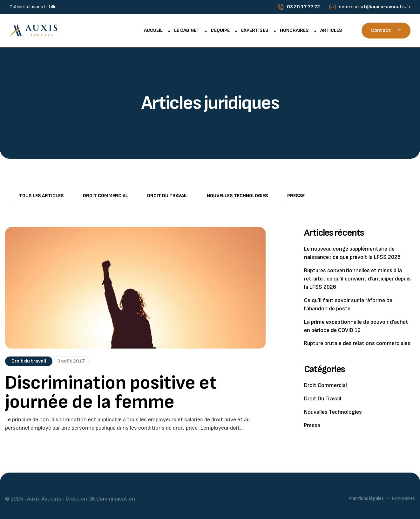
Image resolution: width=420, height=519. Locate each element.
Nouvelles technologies (237, 196)
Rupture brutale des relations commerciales (357, 343)
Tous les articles (41, 196)
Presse (296, 196)
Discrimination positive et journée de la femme (111, 392)
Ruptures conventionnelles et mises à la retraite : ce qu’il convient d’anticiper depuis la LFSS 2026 (357, 279)
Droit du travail (167, 196)
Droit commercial (105, 196)
